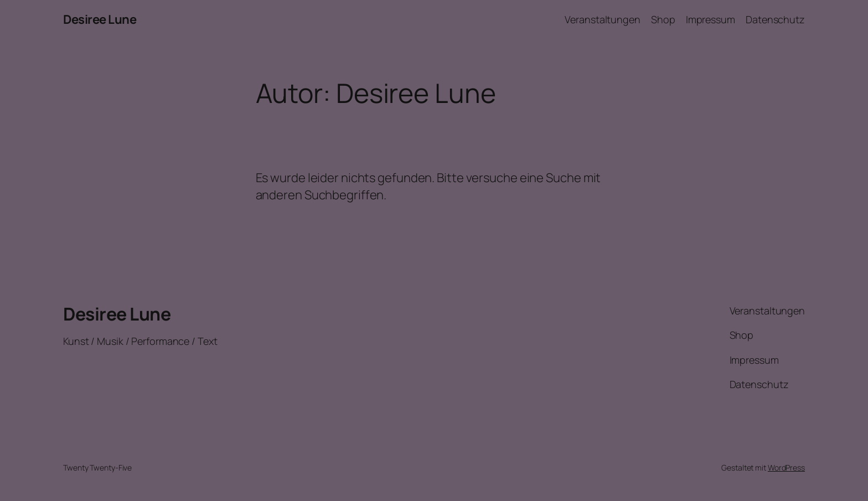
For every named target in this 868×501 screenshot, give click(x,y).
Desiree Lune (100, 19)
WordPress (786, 468)
